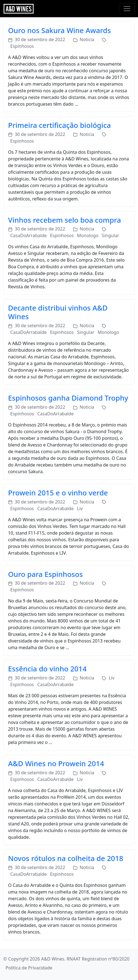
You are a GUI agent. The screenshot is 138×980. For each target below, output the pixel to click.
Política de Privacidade (29, 968)
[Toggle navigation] (127, 9)
